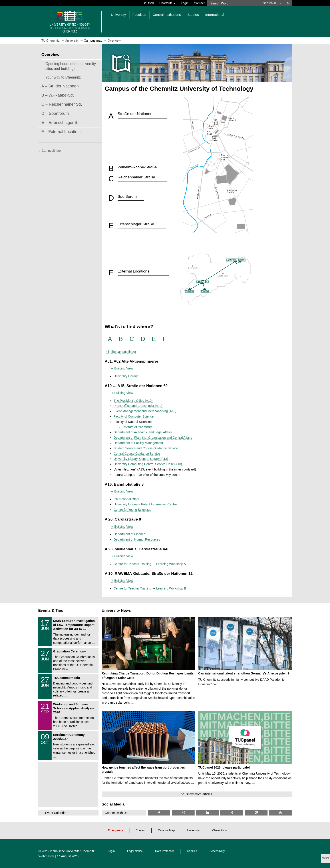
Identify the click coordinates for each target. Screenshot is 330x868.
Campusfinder (51, 151)
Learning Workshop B (171, 588)
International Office (127, 499)
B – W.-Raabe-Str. (58, 95)
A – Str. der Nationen (60, 86)
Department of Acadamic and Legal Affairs (143, 432)
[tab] (110, 339)
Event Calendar (56, 813)
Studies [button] (193, 15)
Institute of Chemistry (137, 427)
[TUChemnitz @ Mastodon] (256, 813)
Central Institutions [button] (167, 15)
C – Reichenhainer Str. (62, 104)
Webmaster (46, 856)
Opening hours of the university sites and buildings (71, 66)
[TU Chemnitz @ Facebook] (159, 813)
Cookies (192, 851)
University (193, 830)
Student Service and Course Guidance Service (146, 448)
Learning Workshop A (171, 564)
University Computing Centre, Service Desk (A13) (148, 464)
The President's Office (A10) (133, 401)
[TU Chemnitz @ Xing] (232, 813)
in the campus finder (122, 352)
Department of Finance (129, 534)
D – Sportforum (55, 113)
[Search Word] (233, 3)
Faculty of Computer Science (134, 416)
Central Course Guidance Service (137, 454)
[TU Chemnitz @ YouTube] (280, 813)
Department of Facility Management (138, 443)
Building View (124, 368)
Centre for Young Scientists (132, 510)
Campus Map (166, 830)
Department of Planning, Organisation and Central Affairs (153, 438)
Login (185, 3)
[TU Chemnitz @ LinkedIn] (207, 813)
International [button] (215, 15)
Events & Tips (51, 611)
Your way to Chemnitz (63, 77)
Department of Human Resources (137, 539)
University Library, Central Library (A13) (141, 459)
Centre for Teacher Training (132, 564)
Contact (199, 3)
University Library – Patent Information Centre (145, 504)
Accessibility (217, 851)
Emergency (115, 830)
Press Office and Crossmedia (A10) (138, 406)
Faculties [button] (139, 15)
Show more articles (199, 794)
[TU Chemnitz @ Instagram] (183, 813)
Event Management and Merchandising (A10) (145, 411)
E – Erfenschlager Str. (61, 123)
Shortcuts (167, 3)
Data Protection (165, 851)
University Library (126, 376)
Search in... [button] (272, 3)
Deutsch (148, 3)
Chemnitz (218, 830)
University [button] (119, 15)
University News (116, 611)
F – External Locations (61, 132)
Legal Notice (135, 851)
